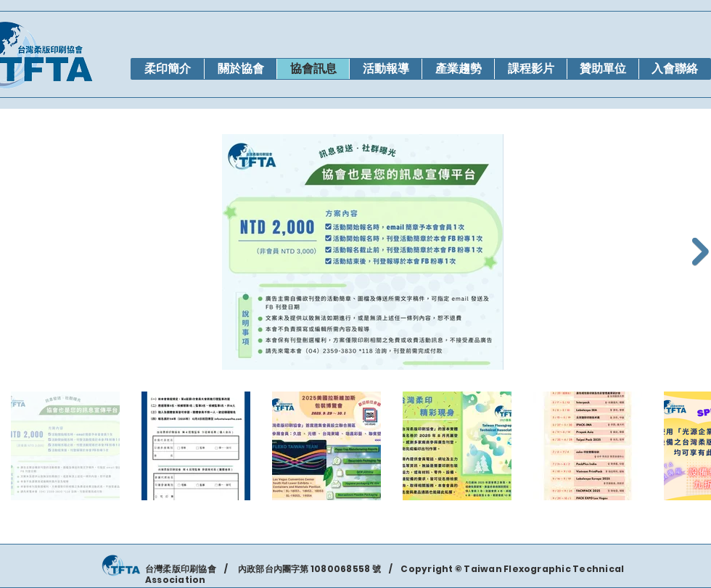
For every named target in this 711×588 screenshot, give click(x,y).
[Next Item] (700, 252)
